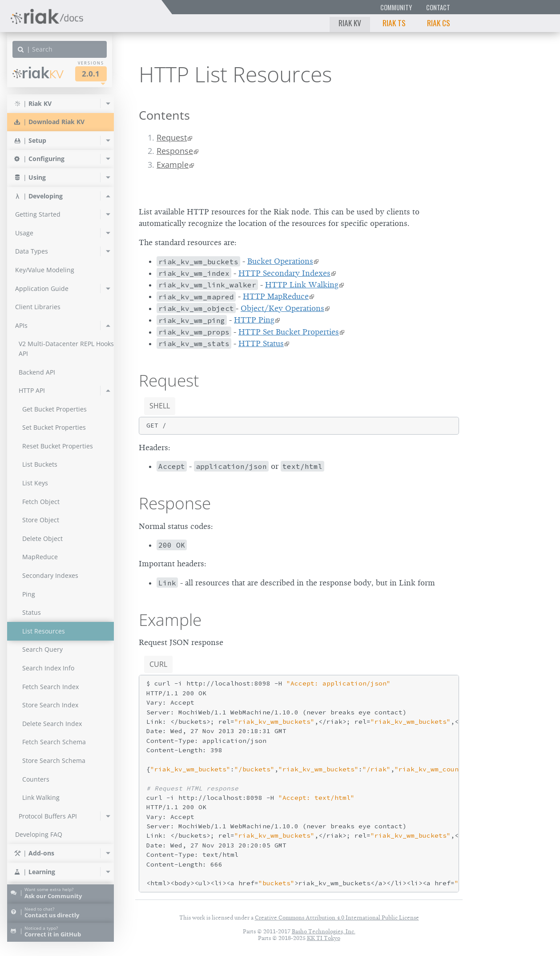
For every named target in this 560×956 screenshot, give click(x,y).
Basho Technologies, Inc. (324, 931)
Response (175, 151)
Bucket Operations (280, 261)
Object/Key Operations (282, 308)
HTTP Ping (254, 320)
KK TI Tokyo (324, 938)
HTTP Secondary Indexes (284, 273)
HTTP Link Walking (302, 285)
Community (396, 7)
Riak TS (394, 23)
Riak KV (350, 23)
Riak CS (439, 23)
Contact (438, 7)
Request (172, 137)
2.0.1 (91, 74)
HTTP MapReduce (276, 296)
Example (173, 165)
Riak (38, 73)
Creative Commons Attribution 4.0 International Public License (337, 918)
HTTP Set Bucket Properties (289, 332)
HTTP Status (261, 343)
